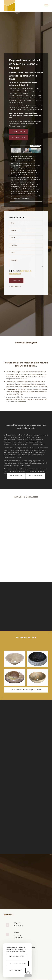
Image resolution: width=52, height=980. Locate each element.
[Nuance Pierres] (22, 6)
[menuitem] (45, 6)
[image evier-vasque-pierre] (38, 678)
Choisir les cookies (16, 970)
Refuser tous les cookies (18, 963)
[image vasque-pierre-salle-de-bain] (38, 660)
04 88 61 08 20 (19, 926)
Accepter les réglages (17, 956)
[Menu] (45, 6)
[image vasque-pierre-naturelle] (15, 660)
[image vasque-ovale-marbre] (15, 678)
